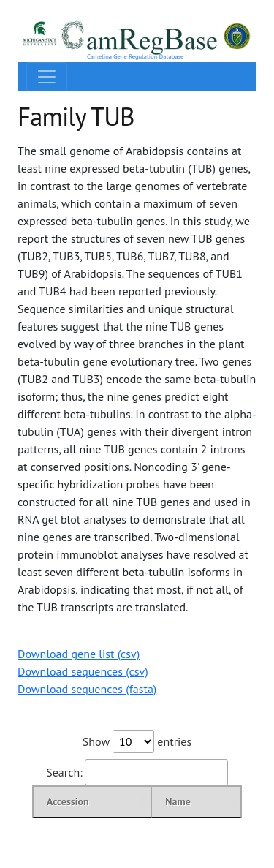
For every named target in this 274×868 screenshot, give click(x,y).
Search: (137, 772)
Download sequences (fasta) (87, 689)
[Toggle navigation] (47, 77)
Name (178, 801)
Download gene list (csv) (79, 654)
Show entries (137, 741)
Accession (68, 801)
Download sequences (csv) (83, 671)
